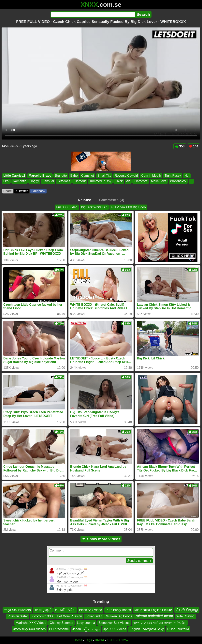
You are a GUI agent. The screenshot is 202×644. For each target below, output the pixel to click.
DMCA (99, 640)
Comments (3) (112, 200)
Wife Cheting (185, 616)
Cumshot (88, 176)
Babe (74, 176)
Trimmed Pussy (100, 181)
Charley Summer (62, 623)
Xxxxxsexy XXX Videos (29, 629)
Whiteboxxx (178, 181)
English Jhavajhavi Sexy (147, 629)
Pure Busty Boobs (118, 610)
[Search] (93, 14)
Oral (6, 181)
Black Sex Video (91, 610)
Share (8, 191)
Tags (89, 640)
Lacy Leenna (86, 623)
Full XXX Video (67, 207)
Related (85, 200)
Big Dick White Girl (94, 207)
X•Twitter (22, 191)
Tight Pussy (173, 176)
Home (78, 640)
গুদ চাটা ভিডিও (65, 610)
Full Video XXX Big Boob (128, 207)
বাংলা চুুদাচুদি (43, 610)
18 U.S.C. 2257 (118, 640)
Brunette (61, 176)
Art (128, 181)
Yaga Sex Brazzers (17, 610)
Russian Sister (18, 616)
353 (180, 146)
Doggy (34, 181)
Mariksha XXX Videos (31, 623)
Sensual (48, 181)
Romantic (20, 181)
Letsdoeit (64, 181)
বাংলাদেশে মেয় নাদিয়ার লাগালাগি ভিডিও (160, 623)
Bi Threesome (59, 629)
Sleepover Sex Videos (114, 623)
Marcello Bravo (40, 176)
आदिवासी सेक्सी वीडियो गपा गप (154, 616)
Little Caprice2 (14, 176)
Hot (187, 176)
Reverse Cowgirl (126, 176)
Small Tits (104, 176)
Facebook (38, 191)
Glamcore (141, 181)
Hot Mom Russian (69, 616)
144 (194, 146)
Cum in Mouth (151, 176)
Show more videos (101, 539)
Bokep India (94, 616)
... (191, 181)
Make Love (159, 181)
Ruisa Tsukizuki (178, 629)
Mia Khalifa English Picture (153, 610)
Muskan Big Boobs (119, 616)
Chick (119, 181)
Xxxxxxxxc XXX (42, 616)
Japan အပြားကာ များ (86, 629)
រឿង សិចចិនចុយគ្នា (187, 610)
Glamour (80, 181)
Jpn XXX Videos (115, 629)
